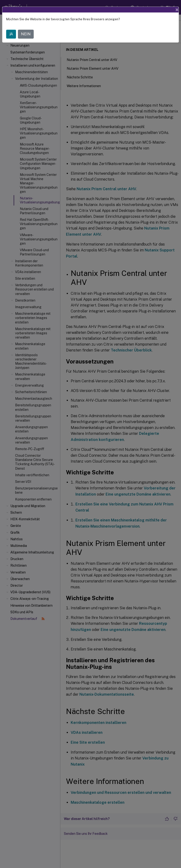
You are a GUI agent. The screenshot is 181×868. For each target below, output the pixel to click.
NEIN (26, 34)
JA (11, 34)
